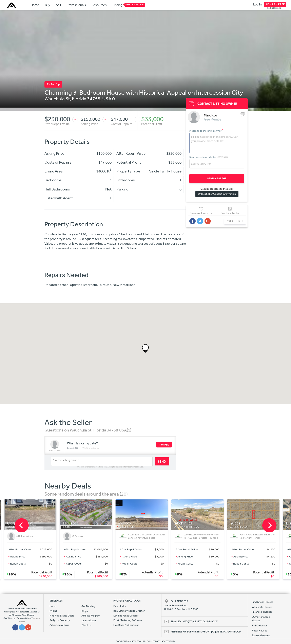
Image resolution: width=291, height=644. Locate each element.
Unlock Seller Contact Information (216, 194)
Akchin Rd (187, 523)
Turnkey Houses (261, 635)
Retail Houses (259, 631)
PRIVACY (157, 641)
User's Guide (89, 620)
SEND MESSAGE (216, 178)
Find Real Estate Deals (62, 616)
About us (86, 625)
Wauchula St (57, 98)
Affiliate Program (91, 616)
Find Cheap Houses (263, 602)
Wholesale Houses (262, 607)
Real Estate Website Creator (129, 611)
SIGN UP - (275, 4)
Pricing (118, 5)
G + (28, 628)
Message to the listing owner (206, 131)
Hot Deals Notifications (126, 625)
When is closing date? (82, 443)
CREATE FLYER (233, 221)
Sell (58, 5)
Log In (257, 4)
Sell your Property (60, 620)
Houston (75, 523)
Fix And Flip (53, 84)
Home (35, 5)
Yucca (239, 523)
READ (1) (164, 445)
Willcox (129, 523)
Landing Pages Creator (126, 616)
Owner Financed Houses (261, 619)
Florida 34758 (86, 98)
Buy (47, 5)
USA (107, 98)
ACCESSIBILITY (168, 641)
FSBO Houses (260, 625)
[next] (269, 525)
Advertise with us (59, 625)
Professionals (76, 5)
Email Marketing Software (128, 620)
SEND (162, 461)
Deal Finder (120, 606)
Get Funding (88, 606)
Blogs (85, 611)
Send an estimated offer (209, 157)
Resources (99, 5)
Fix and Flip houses (262, 612)
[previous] (22, 525)
